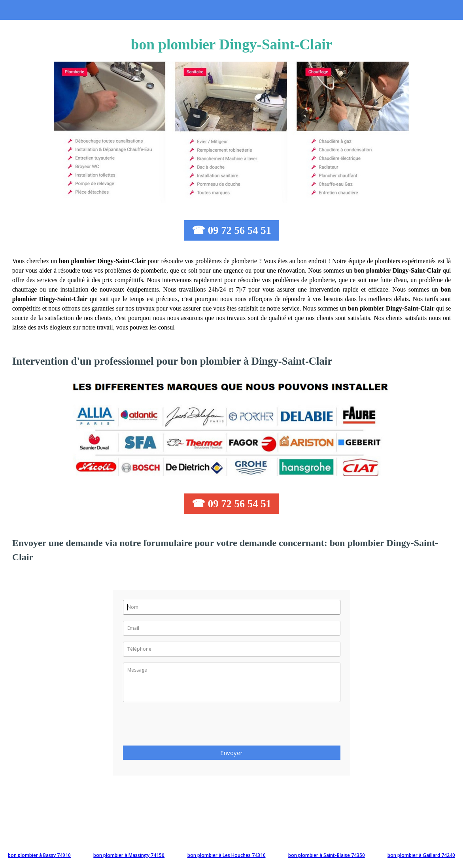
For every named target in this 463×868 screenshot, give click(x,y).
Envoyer (231, 753)
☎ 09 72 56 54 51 (231, 230)
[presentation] (183, 726)
